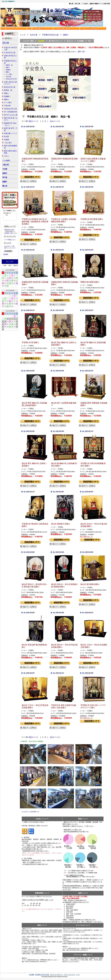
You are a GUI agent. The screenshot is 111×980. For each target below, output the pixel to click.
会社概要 (32, 975)
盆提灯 (5, 173)
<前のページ (33, 121)
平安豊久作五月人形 (50, 35)
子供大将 (8, 77)
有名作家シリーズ (10, 133)
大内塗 (5, 169)
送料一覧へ (82, 52)
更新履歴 (6, 254)
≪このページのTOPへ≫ (30, 812)
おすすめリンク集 (9, 246)
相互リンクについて (10, 248)
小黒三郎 (6, 165)
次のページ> (55, 121)
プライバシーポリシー (56, 975)
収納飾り (8, 70)
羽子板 (5, 177)
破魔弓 (5, 182)
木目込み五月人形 (11, 79)
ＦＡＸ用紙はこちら (10, 240)
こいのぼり (6, 160)
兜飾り (8, 67)
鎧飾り (8, 72)
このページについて (69, 975)
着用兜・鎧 (9, 65)
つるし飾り (8, 143)
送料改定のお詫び (9, 230)
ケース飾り (9, 74)
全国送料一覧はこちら (11, 233)
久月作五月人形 (10, 53)
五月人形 (6, 43)
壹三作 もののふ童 (11, 115)
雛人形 (5, 186)
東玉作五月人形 (10, 87)
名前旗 (6, 140)
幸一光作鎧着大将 (10, 112)
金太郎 (6, 136)
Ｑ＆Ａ (6, 156)
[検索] (7, 213)
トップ (23, 35)
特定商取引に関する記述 (42, 975)
